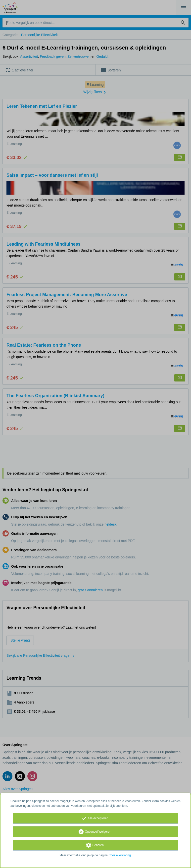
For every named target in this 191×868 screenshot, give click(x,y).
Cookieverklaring (119, 855)
